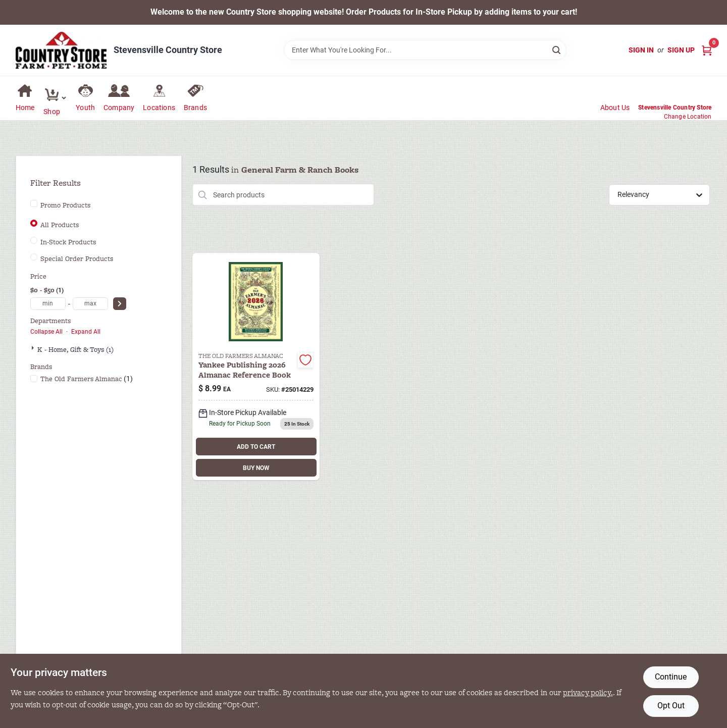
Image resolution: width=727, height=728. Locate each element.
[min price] (48, 304)
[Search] (557, 49)
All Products (60, 225)
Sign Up (681, 50)
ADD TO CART (256, 447)
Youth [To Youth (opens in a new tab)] (85, 108)
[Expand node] (34, 348)
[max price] (90, 304)
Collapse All (46, 332)
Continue (671, 677)
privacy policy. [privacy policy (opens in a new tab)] (588, 692)
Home (25, 108)
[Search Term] (425, 50)
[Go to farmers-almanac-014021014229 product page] (256, 367)
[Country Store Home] (61, 50)
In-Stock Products (68, 242)
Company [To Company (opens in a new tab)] (119, 108)
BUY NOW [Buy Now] (256, 468)
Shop (52, 112)
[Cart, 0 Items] (707, 50)
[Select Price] (120, 304)
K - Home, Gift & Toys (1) (75, 350)
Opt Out (671, 706)
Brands (195, 108)
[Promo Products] (34, 203)
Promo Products (65, 205)
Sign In (641, 50)
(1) (87, 379)
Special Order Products (77, 259)
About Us (615, 108)
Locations (159, 108)
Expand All (86, 332)
